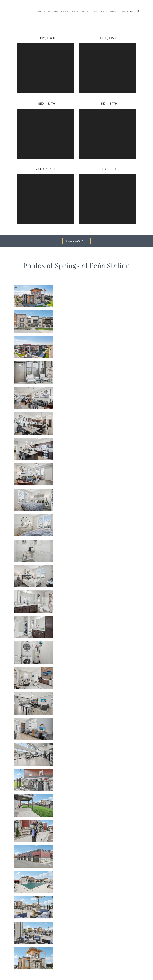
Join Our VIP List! (76, 228)
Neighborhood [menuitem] (86, 5)
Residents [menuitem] (113, 5)
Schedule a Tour (127, 5)
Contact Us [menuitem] (104, 5)
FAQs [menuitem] (95, 5)
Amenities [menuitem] (75, 5)
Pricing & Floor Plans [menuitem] (45, 5)
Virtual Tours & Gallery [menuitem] (62, 5)
